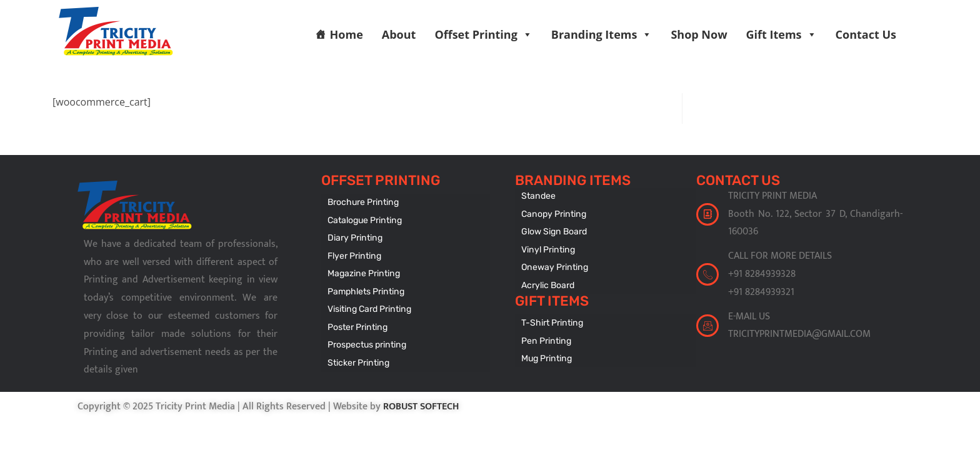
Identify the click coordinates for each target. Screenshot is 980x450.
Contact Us (866, 34)
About (399, 34)
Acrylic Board (548, 283)
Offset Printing (483, 34)
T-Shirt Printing (552, 321)
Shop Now (699, 34)
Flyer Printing (354, 255)
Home (347, 34)
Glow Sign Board (554, 231)
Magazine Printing (363, 272)
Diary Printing (354, 237)
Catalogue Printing (364, 220)
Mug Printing (546, 356)
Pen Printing (545, 338)
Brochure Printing (362, 202)
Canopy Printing (553, 213)
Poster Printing (357, 325)
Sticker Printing (358, 360)
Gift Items (782, 34)
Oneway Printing (554, 266)
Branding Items (602, 34)
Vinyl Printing (547, 248)
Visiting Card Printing (368, 307)
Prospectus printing (366, 342)
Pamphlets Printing (365, 290)
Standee (538, 196)
